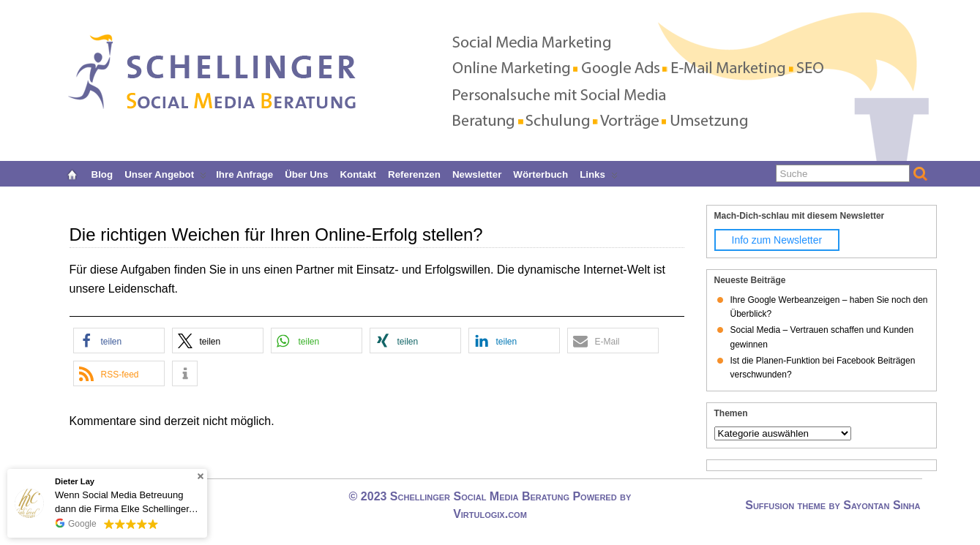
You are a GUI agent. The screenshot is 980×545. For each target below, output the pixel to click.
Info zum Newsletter (777, 240)
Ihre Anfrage (244, 173)
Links (599, 173)
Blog (102, 173)
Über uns (306, 173)
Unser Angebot (165, 173)
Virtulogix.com (490, 514)
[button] (119, 341)
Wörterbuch (541, 173)
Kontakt (358, 173)
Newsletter (477, 173)
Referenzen (414, 173)
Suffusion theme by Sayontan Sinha (833, 505)
